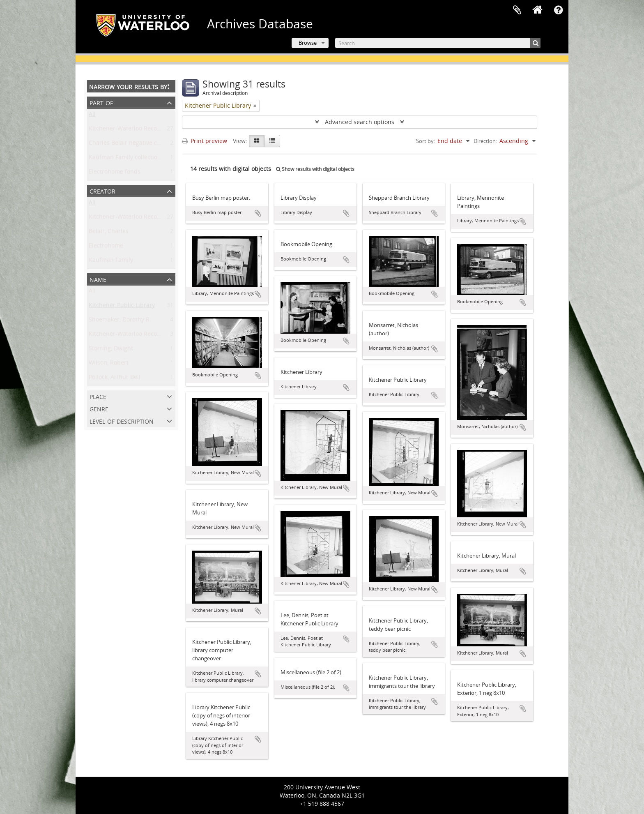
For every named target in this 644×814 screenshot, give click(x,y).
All (92, 116)
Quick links (558, 10)
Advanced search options (360, 122)
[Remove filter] (255, 106)
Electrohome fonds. (115, 173)
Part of (101, 102)
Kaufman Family (111, 262)
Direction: (485, 141)
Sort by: (425, 141)
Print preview (205, 141)
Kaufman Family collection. (126, 159)
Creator (102, 190)
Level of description (122, 421)
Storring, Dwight (111, 350)
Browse (308, 43)
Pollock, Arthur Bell (115, 379)
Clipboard (517, 10)
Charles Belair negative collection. (135, 144)
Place (98, 396)
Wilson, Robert (109, 364)
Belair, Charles (109, 233)
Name (98, 279)
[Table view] (272, 141)
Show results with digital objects (315, 169)
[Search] (438, 43)
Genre (99, 408)
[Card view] (257, 141)
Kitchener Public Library (122, 307)
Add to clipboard (258, 213)
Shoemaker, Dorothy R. (120, 321)
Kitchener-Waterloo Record (126, 218)
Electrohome (106, 247)
